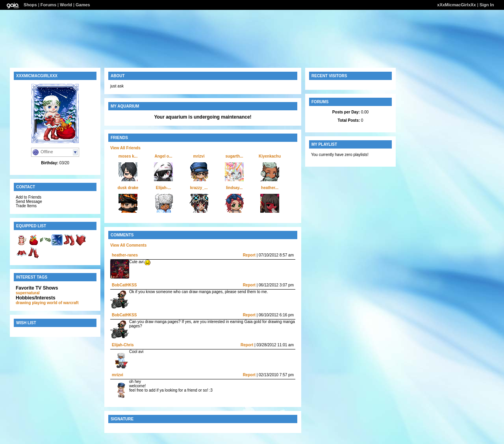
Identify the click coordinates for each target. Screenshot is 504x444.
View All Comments (128, 245)
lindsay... (234, 188)
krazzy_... (199, 188)
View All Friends (125, 148)
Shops (30, 5)
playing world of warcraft (55, 303)
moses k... (128, 156)
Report (249, 255)
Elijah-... (163, 188)
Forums (48, 5)
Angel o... (164, 156)
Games (83, 5)
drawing (23, 303)
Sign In (487, 5)
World (66, 5)
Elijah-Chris (123, 345)
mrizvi (199, 156)
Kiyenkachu (270, 156)
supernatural (28, 293)
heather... (270, 188)
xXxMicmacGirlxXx (456, 5)
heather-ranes (125, 255)
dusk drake (128, 188)
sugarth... (234, 156)
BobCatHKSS (124, 285)
